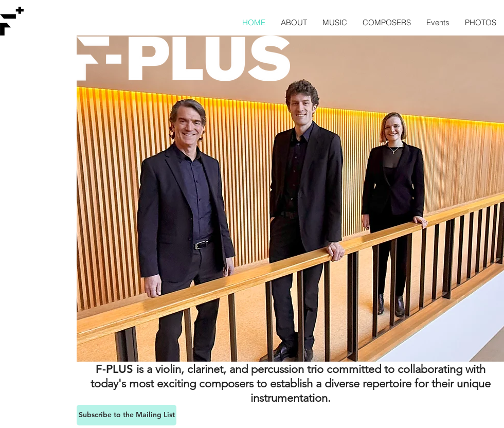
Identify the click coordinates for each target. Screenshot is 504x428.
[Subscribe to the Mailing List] (127, 415)
